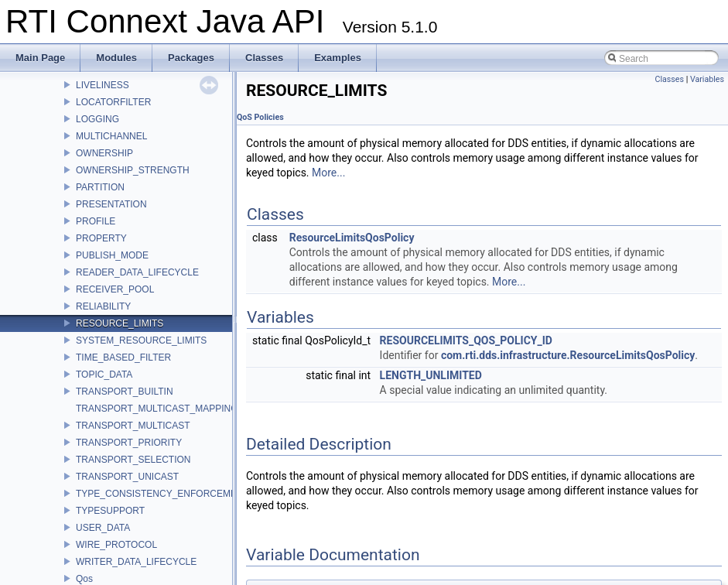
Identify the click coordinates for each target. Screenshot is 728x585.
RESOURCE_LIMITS (120, 323)
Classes (670, 79)
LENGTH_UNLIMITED (431, 375)
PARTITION (100, 187)
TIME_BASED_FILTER (123, 357)
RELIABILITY (103, 306)
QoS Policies (260, 117)
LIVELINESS (103, 85)
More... (328, 173)
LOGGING (97, 119)
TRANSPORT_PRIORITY (129, 443)
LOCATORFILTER (113, 102)
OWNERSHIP (104, 153)
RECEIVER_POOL (115, 289)
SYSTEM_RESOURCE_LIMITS (141, 340)
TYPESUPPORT (110, 511)
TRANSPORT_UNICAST (127, 477)
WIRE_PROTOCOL (116, 545)
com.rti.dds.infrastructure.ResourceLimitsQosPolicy (568, 355)
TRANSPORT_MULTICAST (133, 426)
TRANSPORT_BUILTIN (125, 392)
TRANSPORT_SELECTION (133, 460)
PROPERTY (101, 238)
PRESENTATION (111, 204)
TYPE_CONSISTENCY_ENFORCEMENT (162, 494)
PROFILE (96, 221)
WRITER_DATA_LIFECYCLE (136, 562)
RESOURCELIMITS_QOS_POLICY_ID (466, 340)
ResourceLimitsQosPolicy (352, 238)
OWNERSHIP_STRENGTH (133, 170)
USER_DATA (103, 528)
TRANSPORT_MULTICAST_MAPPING (157, 409)
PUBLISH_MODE (112, 255)
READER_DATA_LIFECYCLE (137, 272)
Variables (707, 79)
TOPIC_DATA (104, 375)
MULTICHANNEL (111, 136)
